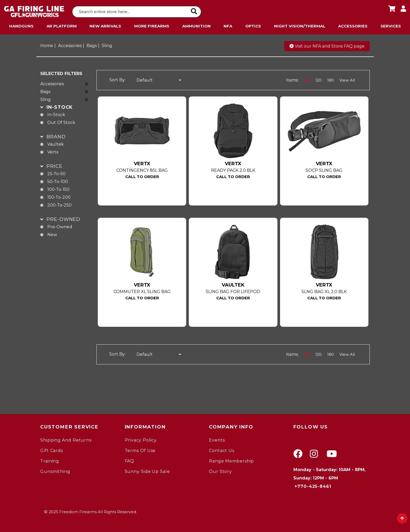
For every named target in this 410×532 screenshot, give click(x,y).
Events (217, 439)
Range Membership (231, 460)
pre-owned (60, 225)
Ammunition (197, 25)
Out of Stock (61, 121)
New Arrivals (105, 25)
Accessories (353, 25)
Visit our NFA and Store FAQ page (327, 45)
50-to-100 (58, 180)
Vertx (53, 151)
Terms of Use (140, 449)
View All (347, 79)
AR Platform (62, 25)
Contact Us (222, 449)
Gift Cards (52, 449)
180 (330, 79)
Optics (253, 25)
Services (391, 25)
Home (47, 44)
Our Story (220, 470)
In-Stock (56, 113)
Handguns (21, 25)
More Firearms (152, 25)
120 (318, 79)
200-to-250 (59, 204)
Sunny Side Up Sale (147, 470)
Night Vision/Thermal (300, 25)
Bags (92, 44)
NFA (228, 25)
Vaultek (56, 143)
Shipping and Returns (66, 439)
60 (306, 79)
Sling (107, 44)
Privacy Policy (141, 439)
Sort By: (117, 79)
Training (50, 460)
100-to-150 (58, 188)
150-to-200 (59, 196)
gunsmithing (55, 470)
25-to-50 (56, 172)
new (52, 233)
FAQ (130, 460)
